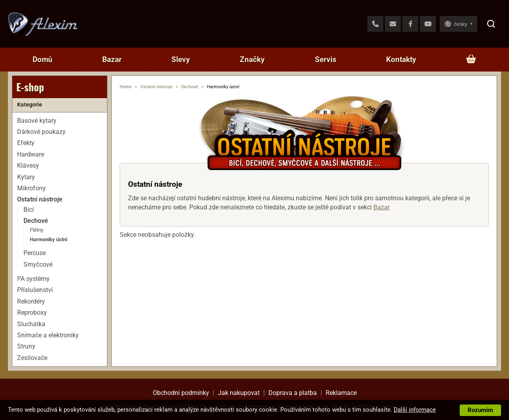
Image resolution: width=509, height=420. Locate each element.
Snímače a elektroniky (48, 335)
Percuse (35, 253)
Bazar (112, 59)
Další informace (415, 410)
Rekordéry (31, 301)
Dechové (190, 87)
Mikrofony (31, 188)
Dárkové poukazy (41, 132)
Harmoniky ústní (49, 239)
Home (126, 87)
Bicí (29, 210)
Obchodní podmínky (181, 393)
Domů (43, 59)
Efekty (26, 143)
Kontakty (401, 59)
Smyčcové (38, 264)
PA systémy (33, 279)
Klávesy (28, 165)
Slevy (181, 59)
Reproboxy (32, 313)
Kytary (26, 177)
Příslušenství (35, 290)
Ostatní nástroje (156, 87)
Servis (326, 59)
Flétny (37, 230)
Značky (252, 59)
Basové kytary (37, 121)
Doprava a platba (293, 393)
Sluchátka (31, 324)
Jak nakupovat (239, 393)
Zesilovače (32, 358)
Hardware (31, 154)
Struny (26, 346)
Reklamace (341, 393)
